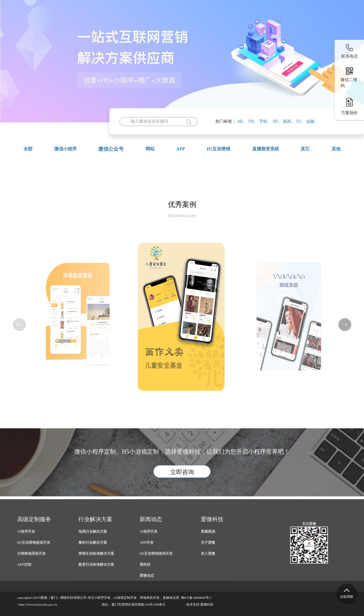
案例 (242, 22)
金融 (310, 121)
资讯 (308, 22)
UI (299, 121)
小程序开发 (169, 22)
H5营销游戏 (129, 22)
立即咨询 (182, 497)
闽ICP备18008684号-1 (196, 598)
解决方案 (276, 22)
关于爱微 (339, 22)
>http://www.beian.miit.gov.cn (37, 604)
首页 (97, 22)
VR (251, 121)
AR (240, 121)
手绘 (263, 121)
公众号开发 (207, 22)
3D (275, 121)
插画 (287, 121)
